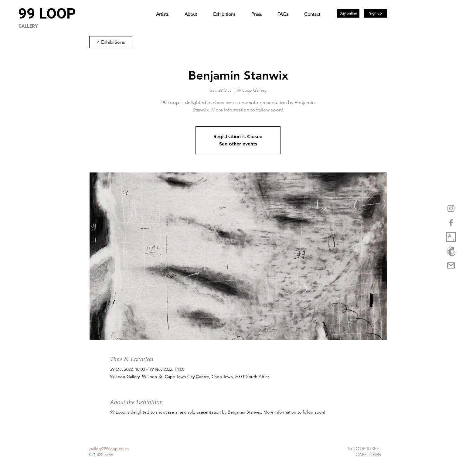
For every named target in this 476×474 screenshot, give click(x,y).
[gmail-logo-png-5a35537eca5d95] (451, 266)
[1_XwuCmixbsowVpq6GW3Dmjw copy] (451, 237)
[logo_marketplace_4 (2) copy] (451, 251)
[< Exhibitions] (111, 42)
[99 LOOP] (47, 14)
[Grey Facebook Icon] (451, 223)
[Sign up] (375, 13)
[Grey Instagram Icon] (451, 208)
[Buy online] (348, 13)
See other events (238, 144)
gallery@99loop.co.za (109, 448)
